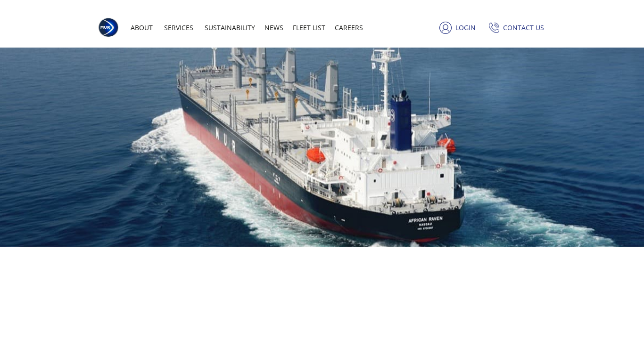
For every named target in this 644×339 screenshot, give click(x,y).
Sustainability (230, 28)
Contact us (524, 28)
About (142, 28)
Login (466, 28)
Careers (349, 28)
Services (179, 28)
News (274, 28)
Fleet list (309, 28)
